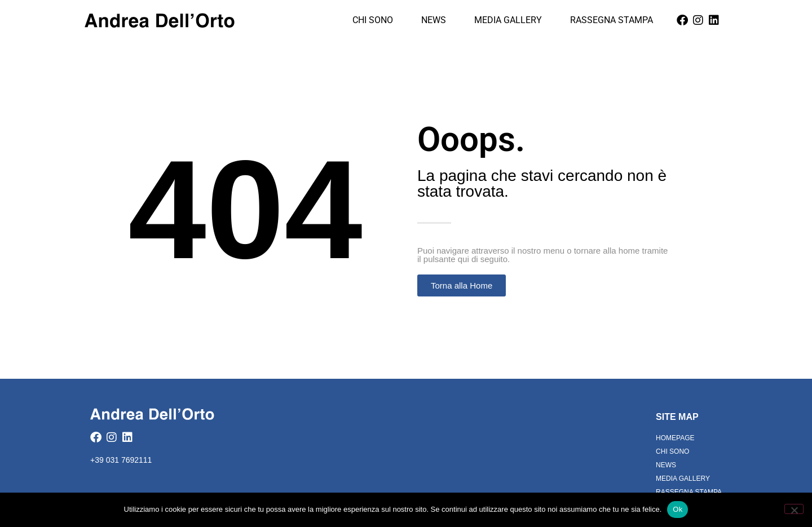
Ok (678, 509)
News (434, 20)
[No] (794, 509)
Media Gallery (508, 20)
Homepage (675, 438)
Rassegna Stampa (612, 20)
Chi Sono (373, 20)
